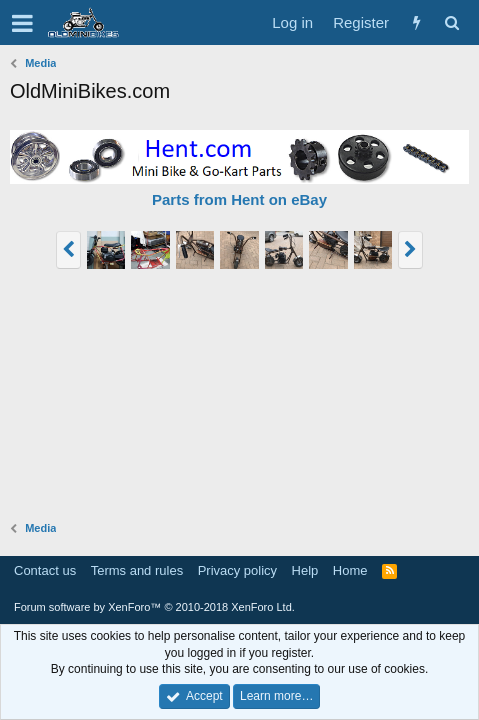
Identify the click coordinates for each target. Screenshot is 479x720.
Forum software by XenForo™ (154, 607)
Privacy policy (237, 570)
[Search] (451, 22)
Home (350, 570)
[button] (22, 23)
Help (305, 570)
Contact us (45, 570)
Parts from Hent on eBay (239, 199)
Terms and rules (137, 570)
